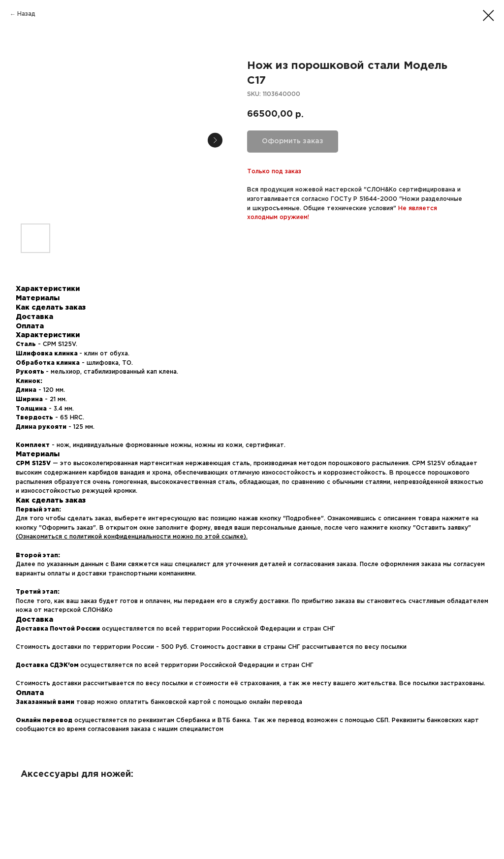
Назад (26, 14)
